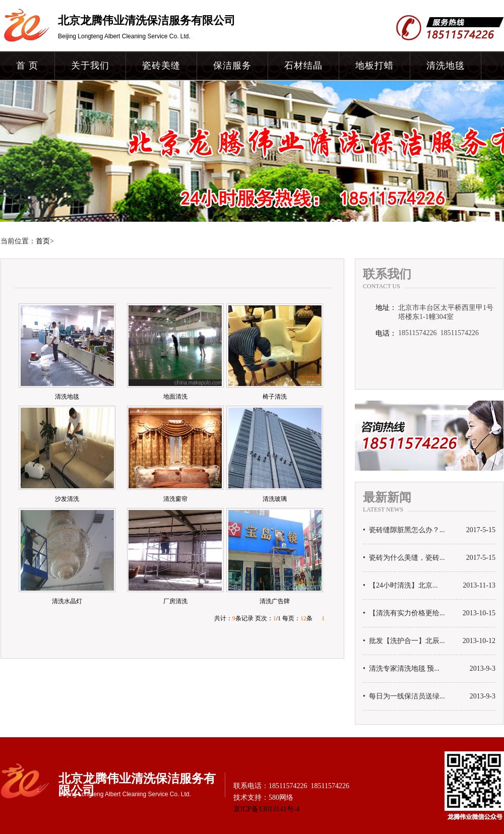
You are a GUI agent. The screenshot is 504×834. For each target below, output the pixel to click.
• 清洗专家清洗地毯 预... (401, 669)
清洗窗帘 (175, 499)
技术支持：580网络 (263, 797)
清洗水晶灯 (67, 601)
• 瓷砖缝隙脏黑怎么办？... (404, 530)
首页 (43, 241)
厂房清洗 (175, 601)
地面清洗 (175, 397)
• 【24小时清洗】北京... (400, 586)
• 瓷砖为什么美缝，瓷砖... (404, 558)
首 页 (27, 66)
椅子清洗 (275, 397)
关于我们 (90, 66)
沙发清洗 (67, 499)
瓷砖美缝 (161, 66)
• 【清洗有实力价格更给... (404, 613)
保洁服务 (232, 66)
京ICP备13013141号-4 (266, 809)
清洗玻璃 (275, 499)
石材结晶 (303, 66)
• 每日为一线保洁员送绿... (404, 696)
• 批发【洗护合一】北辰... (404, 641)
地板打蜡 (374, 66)
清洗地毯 (446, 66)
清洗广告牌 (275, 601)
